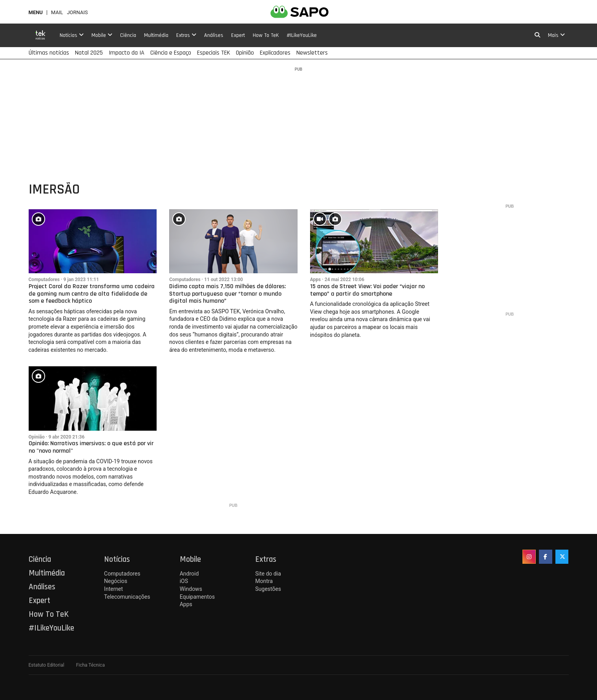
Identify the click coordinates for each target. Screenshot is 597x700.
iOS (184, 581)
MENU (36, 12)
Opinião (37, 437)
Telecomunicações (127, 597)
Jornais (77, 12)
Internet (113, 589)
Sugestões (268, 589)
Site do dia (268, 574)
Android (189, 574)
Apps (316, 280)
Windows (191, 589)
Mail (57, 12)
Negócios (116, 581)
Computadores (44, 280)
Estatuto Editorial (47, 665)
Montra (264, 581)
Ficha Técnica (90, 665)
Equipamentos (197, 597)
